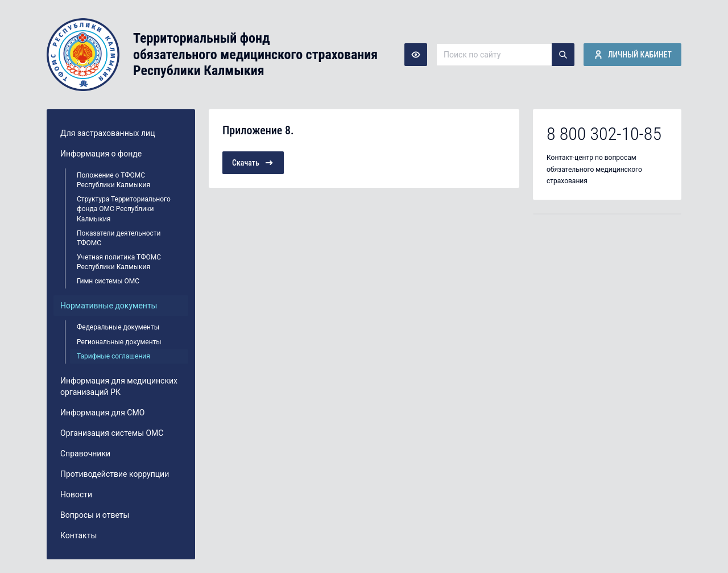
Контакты (78, 535)
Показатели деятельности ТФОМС (119, 238)
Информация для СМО (102, 413)
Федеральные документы (118, 327)
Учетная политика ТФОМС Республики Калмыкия (119, 262)
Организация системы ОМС (112, 433)
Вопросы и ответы (95, 515)
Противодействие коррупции (115, 474)
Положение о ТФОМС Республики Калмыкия (113, 180)
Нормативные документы (109, 306)
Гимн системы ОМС (108, 281)
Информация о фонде (101, 154)
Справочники (85, 454)
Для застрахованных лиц (107, 133)
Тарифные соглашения (113, 356)
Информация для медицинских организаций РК (119, 386)
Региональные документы (119, 342)
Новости (76, 494)
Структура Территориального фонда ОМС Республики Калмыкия (124, 209)
